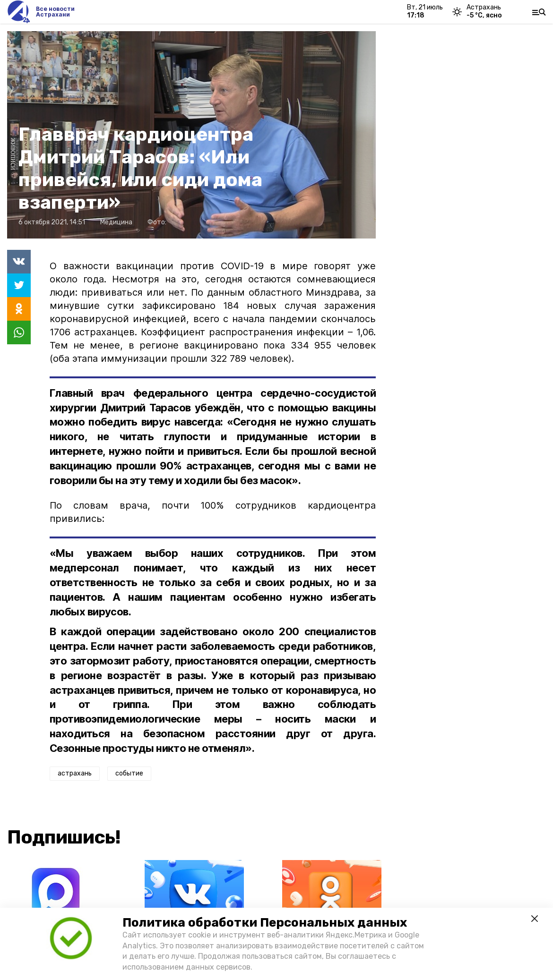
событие (129, 773)
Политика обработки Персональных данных (265, 923)
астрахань (75, 773)
